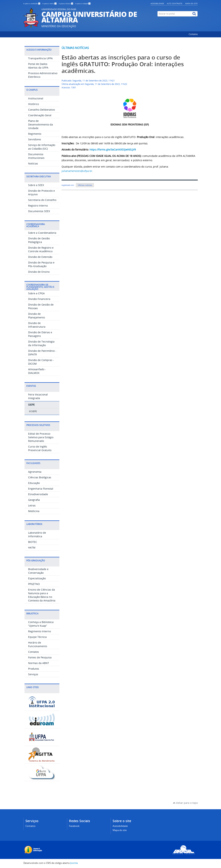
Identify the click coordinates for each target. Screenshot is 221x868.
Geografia (34, 500)
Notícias (33, 163)
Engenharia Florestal (41, 489)
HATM (32, 548)
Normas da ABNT (39, 663)
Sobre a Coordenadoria (42, 233)
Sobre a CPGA (36, 293)
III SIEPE (33, 411)
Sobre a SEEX (36, 185)
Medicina (34, 511)
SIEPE (31, 405)
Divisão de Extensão (40, 257)
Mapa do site (191, 3)
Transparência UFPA (40, 58)
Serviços (33, 674)
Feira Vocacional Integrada (38, 396)
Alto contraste (175, 3)
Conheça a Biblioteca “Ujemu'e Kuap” (41, 624)
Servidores (35, 139)
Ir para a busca (66, 4)
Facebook (74, 826)
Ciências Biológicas (40, 477)
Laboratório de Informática (37, 534)
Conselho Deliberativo (41, 110)
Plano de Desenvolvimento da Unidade (40, 124)
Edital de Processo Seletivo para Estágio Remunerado (41, 437)
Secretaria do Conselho (42, 200)
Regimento (35, 134)
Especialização (37, 578)
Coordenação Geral (40, 115)
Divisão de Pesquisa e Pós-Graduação (41, 264)
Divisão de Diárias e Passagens (40, 334)
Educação (34, 483)
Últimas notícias (75, 48)
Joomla (74, 863)
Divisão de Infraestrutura (37, 325)
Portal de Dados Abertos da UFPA (38, 66)
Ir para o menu (50, 4)
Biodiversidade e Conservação (38, 571)
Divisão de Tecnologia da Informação (41, 343)
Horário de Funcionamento (38, 644)
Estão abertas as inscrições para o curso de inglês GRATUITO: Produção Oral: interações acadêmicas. (123, 64)
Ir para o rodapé (83, 4)
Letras (32, 505)
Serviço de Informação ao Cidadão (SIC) (42, 147)
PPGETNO (34, 584)
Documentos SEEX (39, 211)
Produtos (34, 669)
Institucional (36, 98)
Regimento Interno (39, 631)
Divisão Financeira (39, 299)
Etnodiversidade (38, 494)
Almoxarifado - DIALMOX (37, 371)
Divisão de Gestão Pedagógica (39, 240)
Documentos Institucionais (36, 156)
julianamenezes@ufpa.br (77, 171)
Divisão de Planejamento (37, 316)
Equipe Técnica (37, 637)
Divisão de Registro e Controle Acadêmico (41, 249)
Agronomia (35, 472)
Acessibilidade (157, 3)
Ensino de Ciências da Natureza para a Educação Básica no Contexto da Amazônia (42, 595)
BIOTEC (33, 542)
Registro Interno (38, 206)
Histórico (34, 104)
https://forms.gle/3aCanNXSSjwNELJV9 (113, 150)
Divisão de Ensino (39, 272)
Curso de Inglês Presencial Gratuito (40, 448)
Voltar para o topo (185, 803)
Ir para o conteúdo (32, 4)
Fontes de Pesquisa (40, 657)
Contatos (193, 34)
